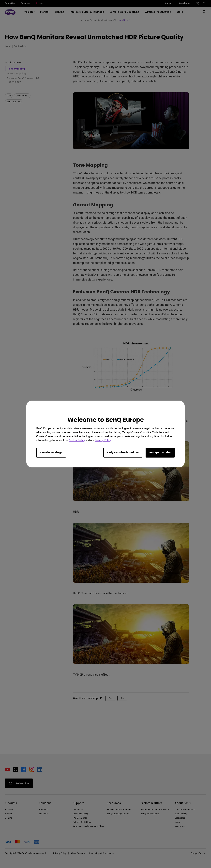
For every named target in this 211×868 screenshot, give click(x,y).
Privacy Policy (103, 440)
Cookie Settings (51, 452)
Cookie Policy (77, 440)
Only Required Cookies (123, 452)
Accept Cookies (160, 452)
